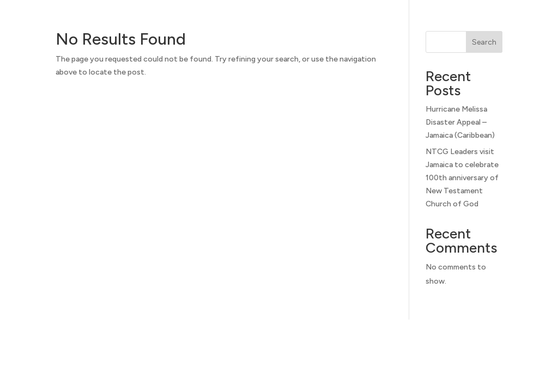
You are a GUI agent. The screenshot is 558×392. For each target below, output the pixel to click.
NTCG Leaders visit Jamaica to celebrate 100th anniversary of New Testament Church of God (462, 177)
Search (484, 42)
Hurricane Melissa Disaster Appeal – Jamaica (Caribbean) (460, 122)
